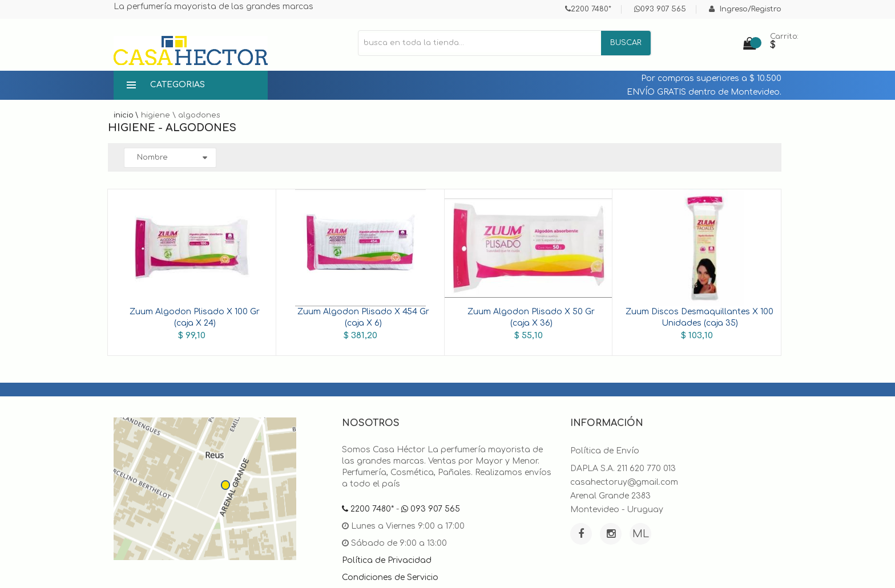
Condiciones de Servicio (390, 577)
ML (641, 534)
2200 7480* (588, 9)
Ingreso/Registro (745, 9)
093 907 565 (660, 9)
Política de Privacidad (387, 560)
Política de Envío (605, 451)
